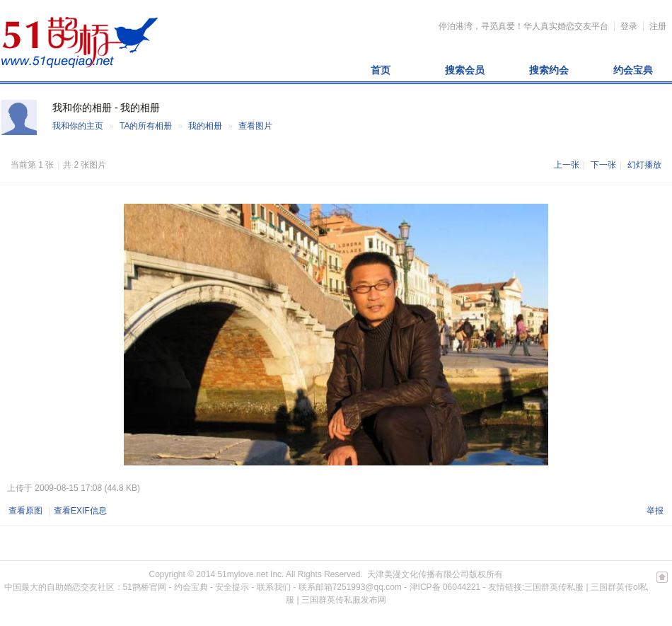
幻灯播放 (644, 165)
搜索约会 (549, 70)
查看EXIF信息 (80, 511)
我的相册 (205, 126)
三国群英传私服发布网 (344, 600)
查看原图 (25, 511)
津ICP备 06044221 (445, 587)
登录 (629, 26)
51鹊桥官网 (145, 587)
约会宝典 (633, 70)
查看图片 (255, 126)
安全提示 (232, 587)
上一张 (567, 165)
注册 (658, 26)
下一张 (603, 165)
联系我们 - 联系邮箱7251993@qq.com (329, 587)
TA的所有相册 (146, 126)
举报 (655, 511)
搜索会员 (465, 70)
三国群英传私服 (554, 587)
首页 (381, 70)
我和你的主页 (78, 126)
